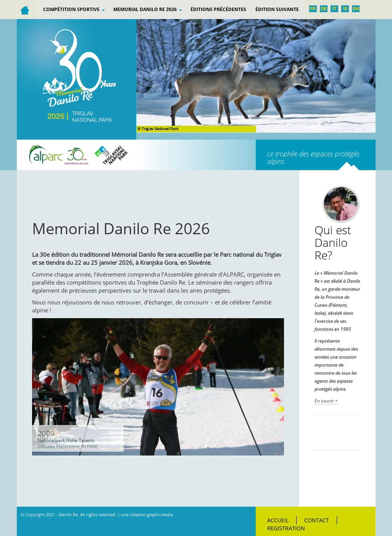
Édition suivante (277, 9)
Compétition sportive (74, 9)
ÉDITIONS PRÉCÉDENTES (218, 9)
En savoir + (326, 401)
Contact (317, 520)
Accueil (278, 520)
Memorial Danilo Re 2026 (148, 9)
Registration (286, 528)
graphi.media (160, 514)
